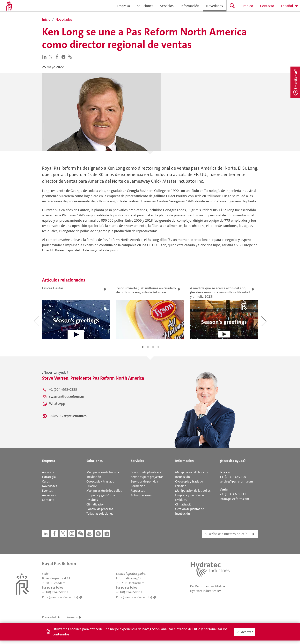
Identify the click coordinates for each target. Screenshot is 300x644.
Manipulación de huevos (103, 472)
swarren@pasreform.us (67, 397)
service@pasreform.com (236, 481)
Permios (72, 617)
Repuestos (138, 491)
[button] (64, 56)
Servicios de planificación (148, 472)
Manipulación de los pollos (104, 491)
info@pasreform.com (234, 499)
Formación (138, 486)
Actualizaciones (141, 495)
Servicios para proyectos (147, 477)
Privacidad (49, 617)
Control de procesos (100, 509)
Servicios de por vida (144, 481)
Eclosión (92, 486)
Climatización (95, 504)
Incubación (94, 477)
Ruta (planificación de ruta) (60, 597)
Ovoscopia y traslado (100, 481)
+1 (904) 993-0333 (63, 390)
